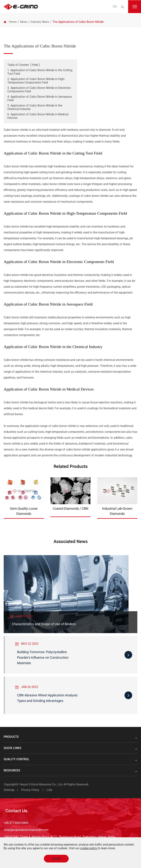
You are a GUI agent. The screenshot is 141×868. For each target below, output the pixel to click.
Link (49, 790)
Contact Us (16, 811)
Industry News (40, 22)
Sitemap (9, 790)
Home (13, 22)
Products (70, 737)
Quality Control (70, 759)
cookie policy (89, 848)
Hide (35, 65)
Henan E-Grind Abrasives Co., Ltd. (41, 784)
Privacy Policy (30, 790)
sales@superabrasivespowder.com (26, 830)
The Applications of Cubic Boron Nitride (78, 22)
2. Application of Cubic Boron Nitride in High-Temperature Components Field (36, 81)
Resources (70, 771)
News (24, 22)
